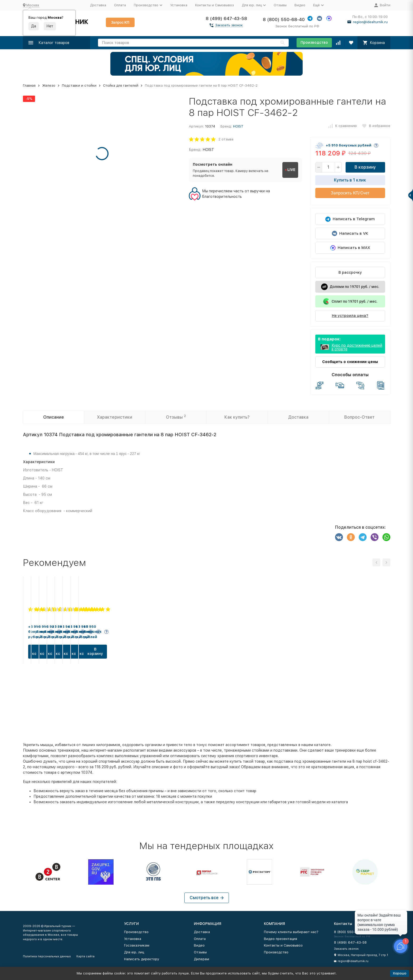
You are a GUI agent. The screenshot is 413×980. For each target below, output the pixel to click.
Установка (179, 5)
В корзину (365, 167)
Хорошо (400, 973)
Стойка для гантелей (121, 85)
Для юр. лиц (134, 952)
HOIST (238, 126)
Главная (29, 85)
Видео (300, 5)
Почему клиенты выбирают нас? (291, 932)
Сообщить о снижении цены (350, 362)
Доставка (98, 5)
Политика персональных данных (47, 956)
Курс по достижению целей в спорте (357, 347)
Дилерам (201, 959)
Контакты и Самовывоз (215, 5)
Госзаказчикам (137, 945)
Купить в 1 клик (350, 180)
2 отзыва (226, 139)
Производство (314, 42)
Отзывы (280, 5)
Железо (49, 85)
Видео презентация (281, 939)
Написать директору (142, 959)
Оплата (120, 5)
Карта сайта (85, 956)
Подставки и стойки (79, 85)
